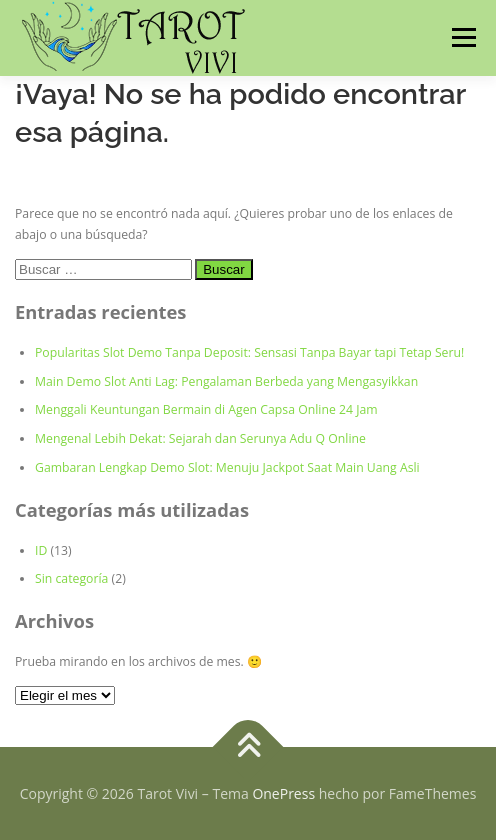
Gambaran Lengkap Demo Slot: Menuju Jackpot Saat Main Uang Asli (227, 467)
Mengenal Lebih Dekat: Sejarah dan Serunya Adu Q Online (200, 438)
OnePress (283, 793)
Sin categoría (71, 578)
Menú (462, 37)
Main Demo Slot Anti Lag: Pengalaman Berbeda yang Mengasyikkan (226, 381)
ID (41, 550)
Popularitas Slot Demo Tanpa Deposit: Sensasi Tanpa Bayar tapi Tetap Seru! (249, 352)
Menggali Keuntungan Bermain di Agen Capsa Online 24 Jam (206, 409)
